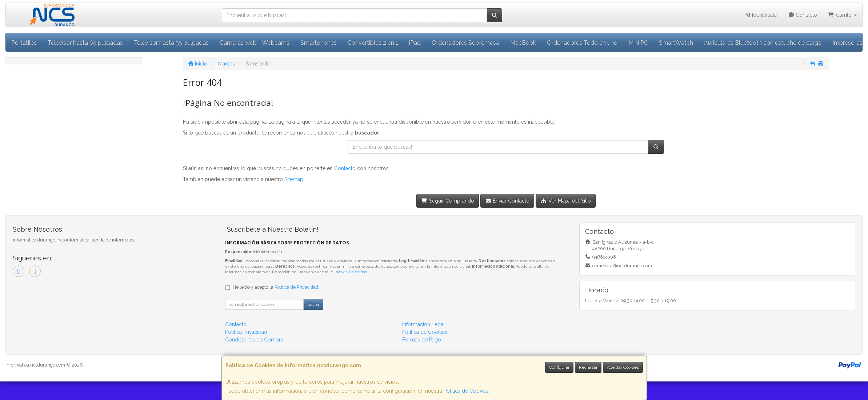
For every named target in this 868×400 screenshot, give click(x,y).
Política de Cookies (466, 391)
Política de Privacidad (348, 272)
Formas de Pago (422, 340)
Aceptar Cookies (623, 367)
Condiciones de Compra (254, 340)
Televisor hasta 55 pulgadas (171, 43)
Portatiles (24, 43)
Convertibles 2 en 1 (373, 43)
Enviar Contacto (507, 201)
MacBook (523, 43)
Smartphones (319, 43)
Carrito (842, 15)
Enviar (313, 304)
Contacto (803, 15)
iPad (415, 43)
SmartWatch (676, 43)
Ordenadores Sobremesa (465, 43)
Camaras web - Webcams (255, 43)
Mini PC (638, 43)
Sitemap (294, 179)
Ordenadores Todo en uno (582, 43)
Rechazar (588, 367)
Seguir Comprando (448, 201)
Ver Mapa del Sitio (566, 201)
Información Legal (423, 324)
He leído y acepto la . (276, 287)
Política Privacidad (246, 332)
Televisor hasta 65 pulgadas (85, 43)
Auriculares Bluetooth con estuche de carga (763, 43)
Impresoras (847, 43)
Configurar (559, 367)
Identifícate (761, 15)
